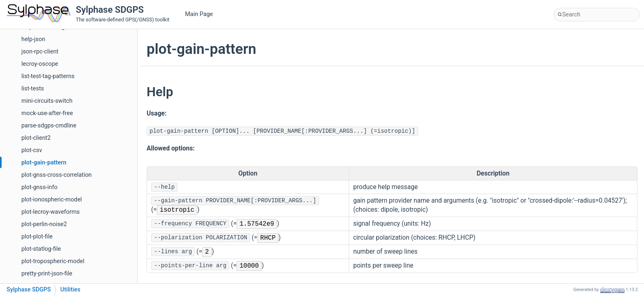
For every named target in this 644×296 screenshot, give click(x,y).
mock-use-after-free (47, 113)
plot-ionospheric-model (52, 200)
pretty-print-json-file (47, 274)
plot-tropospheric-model (53, 261)
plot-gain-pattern (44, 163)
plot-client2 (36, 138)
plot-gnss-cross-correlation (56, 175)
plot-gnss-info (39, 187)
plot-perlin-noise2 (44, 224)
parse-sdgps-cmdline (49, 126)
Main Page (199, 14)
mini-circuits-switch (47, 101)
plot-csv (32, 150)
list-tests (33, 89)
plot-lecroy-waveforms (51, 212)
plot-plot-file (37, 237)
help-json (33, 39)
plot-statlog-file (41, 249)
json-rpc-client (40, 52)
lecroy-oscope (40, 64)
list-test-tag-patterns (48, 76)
